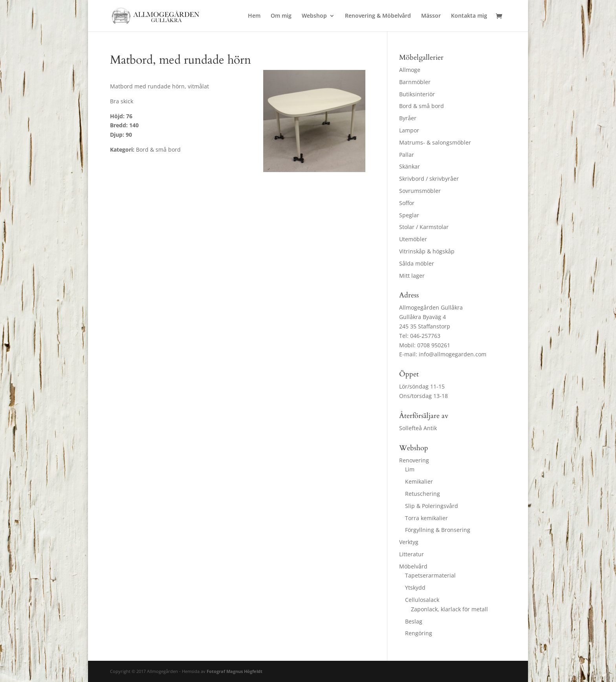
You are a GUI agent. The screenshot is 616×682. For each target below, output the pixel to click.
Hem (254, 16)
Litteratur (412, 554)
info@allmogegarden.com (453, 354)
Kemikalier (419, 481)
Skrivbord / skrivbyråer (429, 179)
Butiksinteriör (417, 94)
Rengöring (419, 633)
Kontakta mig (469, 16)
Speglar (409, 215)
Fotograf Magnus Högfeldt (235, 671)
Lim (410, 469)
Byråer (408, 118)
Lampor (409, 130)
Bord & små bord (422, 106)
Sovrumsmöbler (420, 191)
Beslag (414, 621)
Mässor (431, 16)
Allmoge (410, 70)
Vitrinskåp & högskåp (427, 251)
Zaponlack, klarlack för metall (449, 609)
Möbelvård (413, 566)
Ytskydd (415, 588)
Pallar (407, 155)
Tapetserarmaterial (430, 575)
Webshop (314, 16)
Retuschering (423, 494)
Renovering (414, 460)
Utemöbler (413, 239)
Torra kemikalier (426, 518)
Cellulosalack (422, 600)
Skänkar (410, 166)
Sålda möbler (417, 263)
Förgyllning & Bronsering (438, 530)
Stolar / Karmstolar (424, 227)
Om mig (281, 16)
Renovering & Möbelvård (378, 16)
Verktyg (409, 542)
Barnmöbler (415, 82)
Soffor (407, 203)
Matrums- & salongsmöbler (435, 142)
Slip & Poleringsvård (432, 506)
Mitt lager (412, 276)
